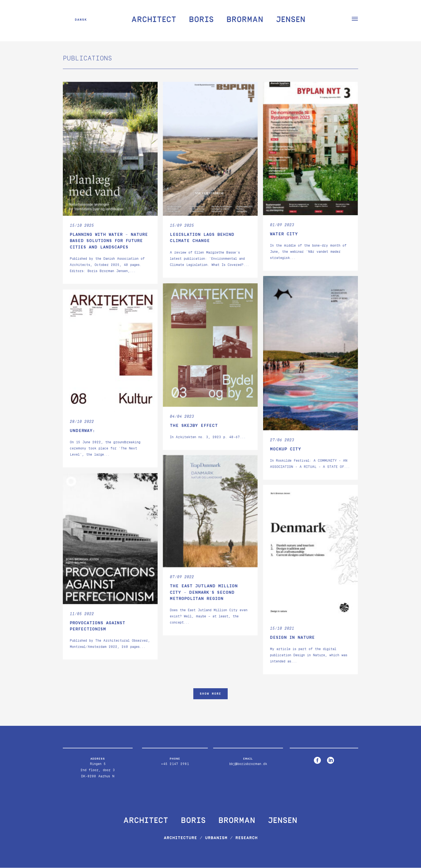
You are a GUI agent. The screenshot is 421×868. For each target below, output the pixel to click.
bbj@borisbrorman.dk (248, 764)
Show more (210, 694)
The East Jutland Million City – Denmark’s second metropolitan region (204, 592)
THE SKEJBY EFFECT (194, 425)
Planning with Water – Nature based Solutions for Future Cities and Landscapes (109, 241)
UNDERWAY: (82, 430)
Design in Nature (292, 638)
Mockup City (285, 449)
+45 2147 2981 (175, 764)
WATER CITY (284, 234)
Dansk (81, 19)
